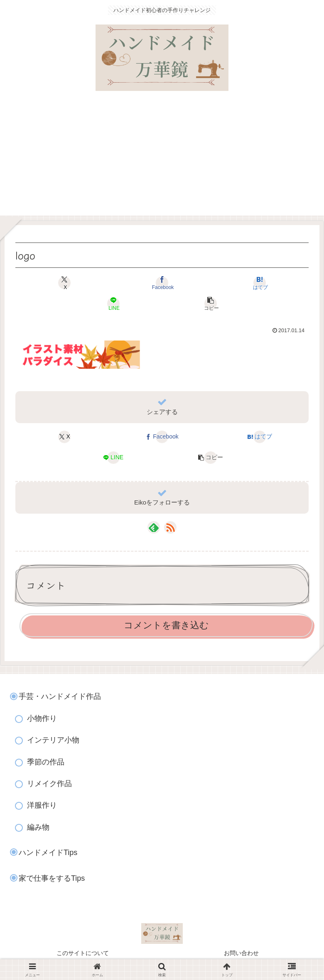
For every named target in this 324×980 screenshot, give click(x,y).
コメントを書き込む (166, 625)
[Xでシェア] (65, 283)
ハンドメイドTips (48, 853)
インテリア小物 (53, 740)
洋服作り (42, 805)
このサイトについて (83, 953)
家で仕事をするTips (52, 878)
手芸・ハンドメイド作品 (60, 696)
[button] (211, 304)
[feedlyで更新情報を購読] (154, 527)
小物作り (42, 718)
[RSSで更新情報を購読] (170, 527)
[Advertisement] (162, 157)
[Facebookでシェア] (162, 283)
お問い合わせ (241, 953)
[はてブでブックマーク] (259, 283)
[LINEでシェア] (113, 304)
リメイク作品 (49, 784)
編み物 (38, 827)
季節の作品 (46, 762)
